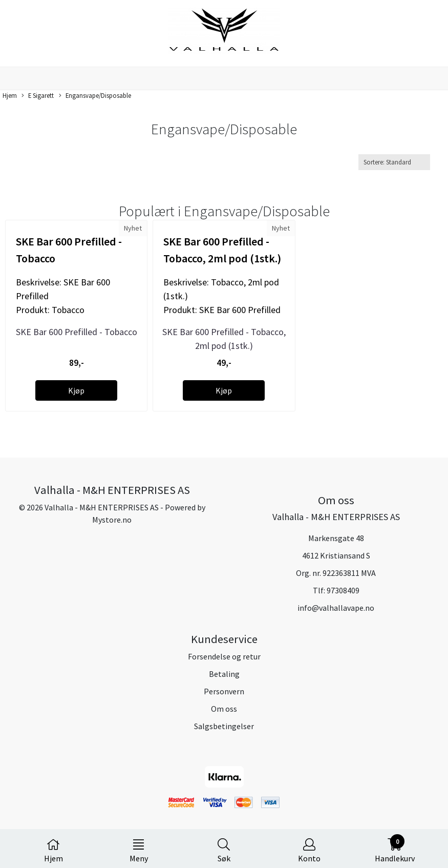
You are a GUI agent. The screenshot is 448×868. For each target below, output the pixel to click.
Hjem (10, 95)
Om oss (224, 709)
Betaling (224, 674)
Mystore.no (112, 520)
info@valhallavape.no (336, 608)
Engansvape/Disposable (95, 96)
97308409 (343, 590)
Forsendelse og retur (224, 656)
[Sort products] (394, 162)
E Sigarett (38, 96)
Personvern (224, 691)
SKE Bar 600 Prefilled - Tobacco (77, 332)
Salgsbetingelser (224, 726)
